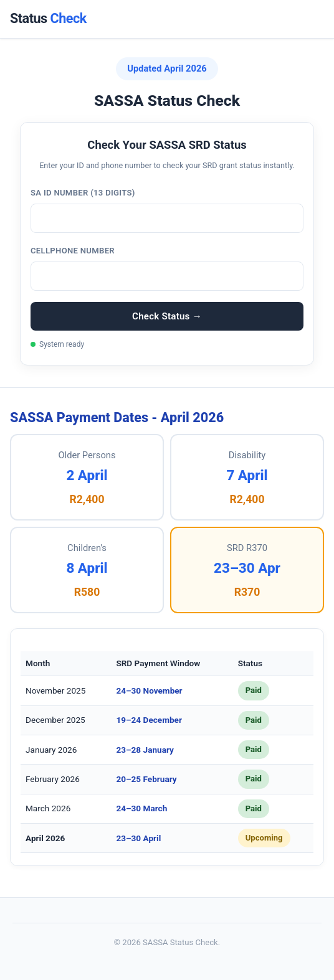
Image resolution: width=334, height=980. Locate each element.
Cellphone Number (73, 251)
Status (48, 18)
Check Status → (167, 316)
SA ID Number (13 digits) (83, 193)
